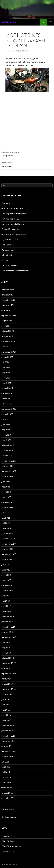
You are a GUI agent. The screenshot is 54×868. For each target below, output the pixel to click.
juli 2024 (5, 362)
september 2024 (9, 352)
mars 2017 (6, 679)
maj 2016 (6, 710)
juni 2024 (6, 367)
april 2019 (6, 606)
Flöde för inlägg (8, 841)
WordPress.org (8, 851)
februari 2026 (8, 290)
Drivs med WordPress (10, 864)
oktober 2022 (7, 466)
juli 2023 (5, 419)
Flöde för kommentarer (12, 846)
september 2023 (9, 409)
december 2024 (8, 341)
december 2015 (8, 736)
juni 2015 (6, 767)
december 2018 (8, 627)
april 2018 (6, 653)
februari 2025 (8, 331)
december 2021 (8, 502)
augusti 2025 (7, 321)
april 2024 (6, 378)
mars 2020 (6, 580)
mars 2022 (6, 497)
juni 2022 (6, 481)
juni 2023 (6, 424)
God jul (5, 260)
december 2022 (8, 456)
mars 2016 (6, 720)
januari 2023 (7, 450)
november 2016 (8, 689)
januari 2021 (7, 533)
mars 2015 (6, 782)
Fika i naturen (8, 245)
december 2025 (8, 300)
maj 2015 (6, 772)
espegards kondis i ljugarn (13, 224)
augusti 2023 (7, 414)
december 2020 (8, 539)
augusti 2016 (7, 694)
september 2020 (9, 554)
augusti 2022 (7, 476)
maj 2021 (6, 523)
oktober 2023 (7, 404)
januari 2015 (7, 793)
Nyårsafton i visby (10, 239)
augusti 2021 (7, 507)
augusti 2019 (7, 590)
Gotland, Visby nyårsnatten (14, 234)
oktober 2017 (7, 668)
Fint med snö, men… (10, 219)
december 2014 (8, 798)
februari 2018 (8, 658)
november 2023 (8, 398)
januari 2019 (7, 622)
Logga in (5, 836)
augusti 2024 (7, 357)
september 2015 (9, 751)
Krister (24, 51)
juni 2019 (6, 596)
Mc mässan (27, 164)
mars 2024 (6, 383)
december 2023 (8, 393)
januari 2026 (7, 295)
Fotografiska (27, 154)
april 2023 (6, 435)
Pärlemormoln (8, 250)
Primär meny (51, 22)
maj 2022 (6, 487)
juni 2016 (6, 705)
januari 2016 (7, 731)
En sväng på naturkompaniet (14, 214)
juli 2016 (5, 699)
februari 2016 (8, 725)
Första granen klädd (10, 265)
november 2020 (8, 544)
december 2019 (8, 585)
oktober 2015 (7, 746)
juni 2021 (6, 518)
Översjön (6, 203)
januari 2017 (7, 684)
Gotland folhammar (10, 229)
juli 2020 (5, 565)
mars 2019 (6, 611)
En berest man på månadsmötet (15, 271)
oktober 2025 (7, 310)
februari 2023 (8, 445)
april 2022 (6, 492)
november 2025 (8, 305)
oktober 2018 (7, 632)
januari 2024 (7, 388)
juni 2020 (6, 570)
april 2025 (6, 326)
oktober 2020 (7, 549)
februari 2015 (8, 788)
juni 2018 (6, 642)
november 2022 (8, 461)
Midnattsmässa (8, 255)
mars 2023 (6, 440)
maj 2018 (6, 648)
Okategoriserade (9, 817)
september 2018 (9, 637)
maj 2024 (6, 373)
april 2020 (6, 575)
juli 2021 (5, 513)
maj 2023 (6, 430)
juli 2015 (5, 762)
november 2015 (8, 741)
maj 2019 (6, 601)
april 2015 (6, 777)
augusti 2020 (7, 559)
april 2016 (6, 715)
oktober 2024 (7, 347)
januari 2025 (7, 336)
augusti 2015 (7, 757)
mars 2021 (6, 528)
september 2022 (9, 471)
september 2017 (9, 673)
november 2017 (8, 663)
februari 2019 (8, 616)
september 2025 (9, 315)
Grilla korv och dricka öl (12, 208)
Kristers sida (9, 22)
